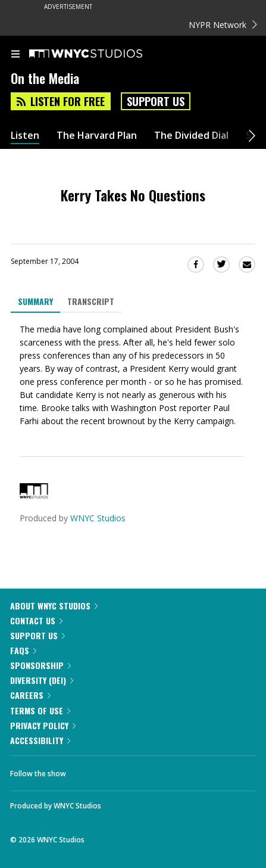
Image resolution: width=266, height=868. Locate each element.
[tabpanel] (133, 375)
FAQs (23, 650)
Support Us (156, 101)
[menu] (15, 55)
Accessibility (40, 740)
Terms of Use (40, 710)
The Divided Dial (191, 136)
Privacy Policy (43, 725)
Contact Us (36, 620)
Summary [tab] (35, 301)
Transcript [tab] (91, 301)
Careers (30, 695)
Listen (25, 136)
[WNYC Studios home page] (101, 54)
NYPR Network (223, 25)
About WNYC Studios (54, 606)
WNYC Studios (98, 518)
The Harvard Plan (97, 136)
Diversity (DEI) (42, 680)
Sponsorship (40, 665)
